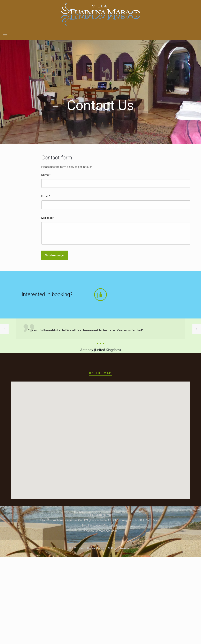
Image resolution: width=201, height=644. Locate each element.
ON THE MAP (100, 373)
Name (46, 175)
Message (48, 218)
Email (46, 196)
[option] (100, 336)
